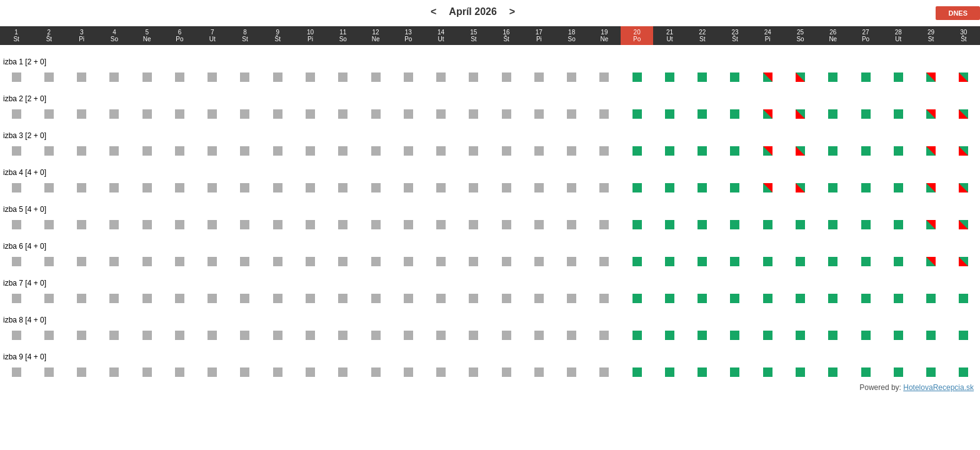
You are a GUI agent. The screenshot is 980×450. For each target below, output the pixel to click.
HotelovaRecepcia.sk (938, 387)
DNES (958, 13)
